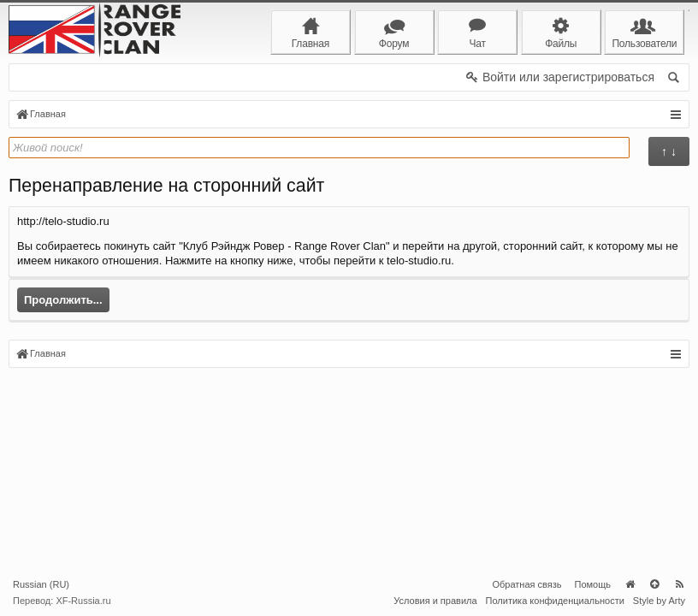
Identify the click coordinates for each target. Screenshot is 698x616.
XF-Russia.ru (83, 601)
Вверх (654, 584)
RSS (679, 584)
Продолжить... (63, 300)
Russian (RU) (41, 584)
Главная (630, 584)
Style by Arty (659, 601)
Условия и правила (435, 601)
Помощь (593, 584)
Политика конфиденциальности (555, 601)
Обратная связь (526, 584)
